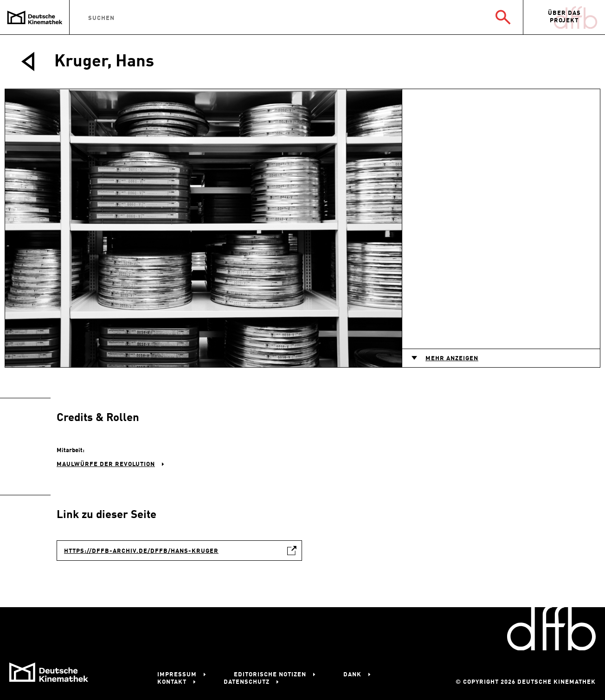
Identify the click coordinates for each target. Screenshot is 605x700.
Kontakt (172, 682)
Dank (352, 675)
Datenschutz (247, 682)
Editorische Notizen (270, 675)
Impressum (177, 675)
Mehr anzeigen (452, 359)
